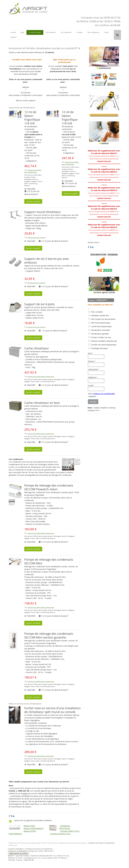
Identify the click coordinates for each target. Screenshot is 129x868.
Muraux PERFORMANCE (34, 828)
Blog (22, 32)
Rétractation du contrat (19, 853)
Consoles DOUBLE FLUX (60, 834)
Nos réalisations (93, 32)
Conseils (79, 32)
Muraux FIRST (29, 826)
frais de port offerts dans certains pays (33, 171)
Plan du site (49, 851)
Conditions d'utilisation (16, 849)
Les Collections (66, 32)
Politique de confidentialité (104, 394)
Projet (106, 32)
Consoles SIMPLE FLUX (70, 831)
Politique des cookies (36, 851)
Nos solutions (51, 32)
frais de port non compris (37, 237)
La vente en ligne (35, 32)
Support (13, 37)
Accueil (13, 32)
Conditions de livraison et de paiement (101, 843)
